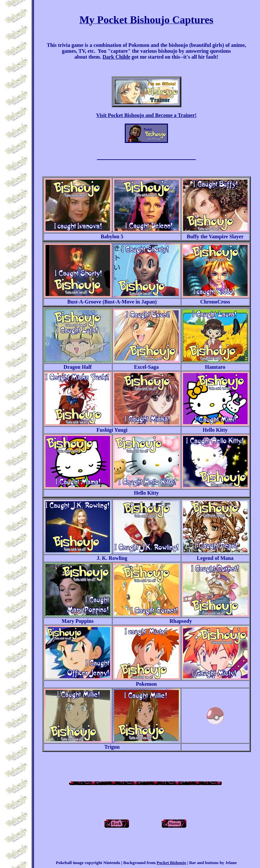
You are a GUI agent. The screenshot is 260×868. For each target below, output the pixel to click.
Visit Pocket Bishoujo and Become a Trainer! (146, 115)
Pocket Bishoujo (171, 863)
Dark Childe (116, 57)
